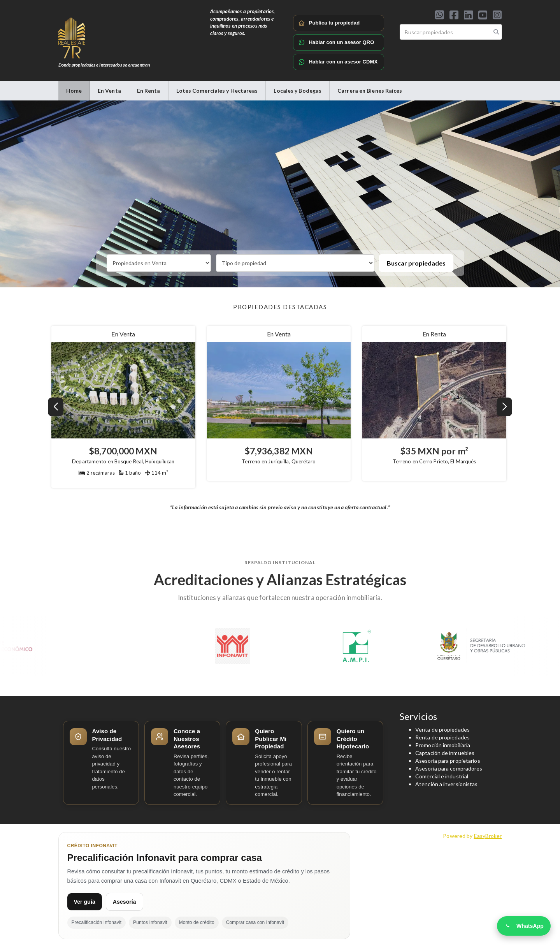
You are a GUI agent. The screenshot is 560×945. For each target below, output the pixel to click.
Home (74, 91)
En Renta (149, 91)
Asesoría (125, 902)
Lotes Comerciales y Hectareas (217, 91)
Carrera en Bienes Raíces (370, 91)
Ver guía (85, 902)
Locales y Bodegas (298, 91)
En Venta (109, 91)
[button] (505, 407)
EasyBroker (488, 836)
